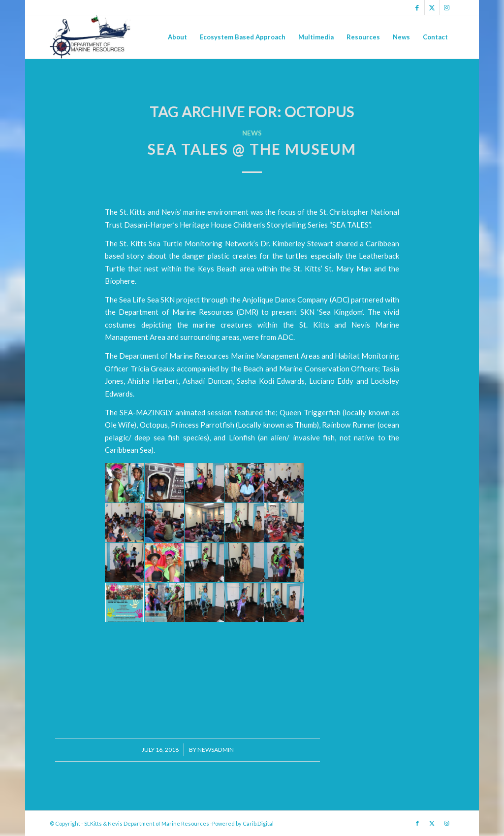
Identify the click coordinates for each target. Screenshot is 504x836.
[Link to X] (432, 7)
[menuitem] (177, 37)
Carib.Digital (258, 823)
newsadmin (216, 750)
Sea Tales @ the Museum (252, 149)
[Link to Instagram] (447, 7)
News (252, 133)
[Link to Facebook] (417, 7)
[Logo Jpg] (90, 37)
